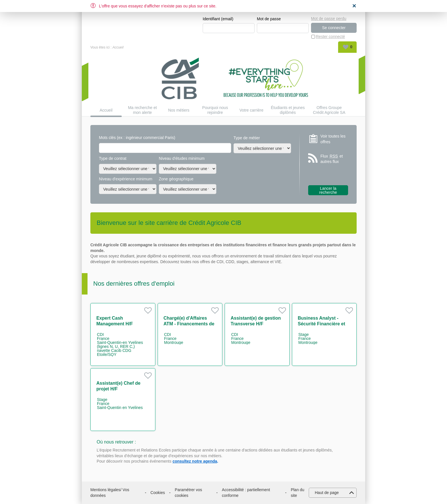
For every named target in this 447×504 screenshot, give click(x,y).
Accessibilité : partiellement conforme (246, 493)
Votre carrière (251, 110)
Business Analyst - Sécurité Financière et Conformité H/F (322, 324)
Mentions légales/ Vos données (110, 493)
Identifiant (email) (218, 19)
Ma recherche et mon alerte (142, 110)
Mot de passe (269, 19)
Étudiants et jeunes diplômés (288, 110)
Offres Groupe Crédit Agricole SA (329, 110)
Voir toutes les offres (333, 139)
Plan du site (297, 493)
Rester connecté (330, 37)
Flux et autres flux (332, 159)
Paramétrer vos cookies (188, 493)
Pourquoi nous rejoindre (215, 110)
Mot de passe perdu (329, 19)
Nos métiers (179, 110)
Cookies (158, 493)
